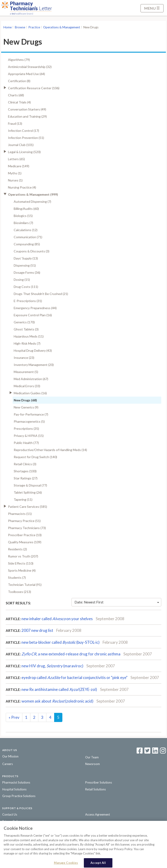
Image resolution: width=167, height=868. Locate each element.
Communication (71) (28, 237)
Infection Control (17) (24, 131)
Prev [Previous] (14, 717)
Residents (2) (17, 549)
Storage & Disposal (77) (30, 485)
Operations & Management (62, 27)
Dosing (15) (22, 280)
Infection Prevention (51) (26, 138)
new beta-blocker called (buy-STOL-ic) (61, 642)
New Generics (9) (26, 407)
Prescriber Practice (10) (25, 535)
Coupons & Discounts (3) (32, 251)
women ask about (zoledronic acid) (57, 701)
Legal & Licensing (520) (24, 152)
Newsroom (93, 764)
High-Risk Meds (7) (27, 343)
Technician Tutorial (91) (25, 585)
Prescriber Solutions (99, 782)
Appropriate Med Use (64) (27, 74)
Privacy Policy (12, 821)
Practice (34, 27)
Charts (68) (16, 95)
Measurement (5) (26, 372)
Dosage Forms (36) (27, 272)
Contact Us (10, 814)
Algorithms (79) (19, 60)
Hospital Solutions (14, 789)
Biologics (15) (23, 216)
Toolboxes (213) (20, 592)
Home (8, 27)
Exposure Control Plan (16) (33, 315)
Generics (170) (24, 322)
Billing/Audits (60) (26, 209)
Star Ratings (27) (26, 478)
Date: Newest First (117, 602)
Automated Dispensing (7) (32, 201)
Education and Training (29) (27, 116)
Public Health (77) (26, 443)
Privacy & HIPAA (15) (29, 436)
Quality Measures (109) (25, 542)
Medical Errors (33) (27, 386)
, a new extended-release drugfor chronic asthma (71, 654)
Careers (8, 764)
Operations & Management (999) (33, 194)
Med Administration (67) (31, 379)
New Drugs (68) (25, 400)
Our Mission (10, 756)
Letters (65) (16, 159)
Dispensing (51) (25, 265)
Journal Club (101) (21, 145)
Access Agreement (98, 814)
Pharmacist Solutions (16, 782)
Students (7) (17, 577)
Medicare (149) (19, 166)
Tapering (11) (23, 499)
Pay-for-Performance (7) (31, 414)
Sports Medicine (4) (22, 570)
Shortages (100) (25, 471)
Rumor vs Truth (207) (23, 556)
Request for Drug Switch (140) (35, 457)
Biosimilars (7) (23, 223)
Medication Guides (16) (30, 393)
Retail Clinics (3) (25, 464)
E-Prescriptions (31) (28, 301)
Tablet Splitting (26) (28, 492)
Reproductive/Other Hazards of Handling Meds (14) (50, 450)
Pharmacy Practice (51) (24, 521)
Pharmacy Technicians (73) (27, 528)
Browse (20, 27)
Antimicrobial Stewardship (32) (30, 67)
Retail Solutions (95, 789)
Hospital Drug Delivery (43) (33, 350)
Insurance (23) (24, 358)
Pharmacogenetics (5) (29, 421)
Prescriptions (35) (26, 429)
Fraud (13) (15, 123)
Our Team (92, 757)
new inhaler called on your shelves (57, 619)
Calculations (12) (26, 230)
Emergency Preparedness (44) (35, 308)
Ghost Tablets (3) (26, 329)
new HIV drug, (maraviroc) (52, 666)
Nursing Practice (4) (22, 187)
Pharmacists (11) (20, 514)
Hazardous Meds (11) (29, 336)
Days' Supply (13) (26, 258)
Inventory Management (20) (34, 365)
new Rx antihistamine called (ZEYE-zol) (59, 689)
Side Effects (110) (21, 563)
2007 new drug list (37, 630)
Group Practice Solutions (19, 796)
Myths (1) (15, 173)
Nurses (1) (15, 180)
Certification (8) (19, 81)
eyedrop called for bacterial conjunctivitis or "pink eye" (74, 677)
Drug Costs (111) (26, 287)
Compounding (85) (27, 244)
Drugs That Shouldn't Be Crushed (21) (41, 294)
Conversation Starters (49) (27, 109)
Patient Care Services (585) (28, 507)
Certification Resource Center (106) (34, 88)
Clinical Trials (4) (19, 102)
